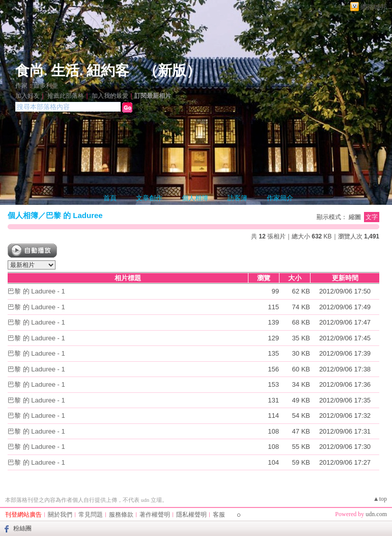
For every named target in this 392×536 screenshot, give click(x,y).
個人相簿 (195, 198)
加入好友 (27, 96)
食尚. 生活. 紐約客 (72, 71)
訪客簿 (237, 198)
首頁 (110, 198)
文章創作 (149, 198)
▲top (380, 499)
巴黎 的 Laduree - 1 (36, 291)
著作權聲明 (155, 515)
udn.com (376, 514)
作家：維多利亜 (37, 86)
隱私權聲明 (191, 515)
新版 (172, 71)
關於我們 (60, 515)
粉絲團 (22, 528)
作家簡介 (280, 198)
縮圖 (355, 217)
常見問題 (91, 515)
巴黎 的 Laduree (74, 215)
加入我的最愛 (110, 96)
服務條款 (121, 515)
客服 (219, 515)
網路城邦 (374, 7)
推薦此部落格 (66, 96)
